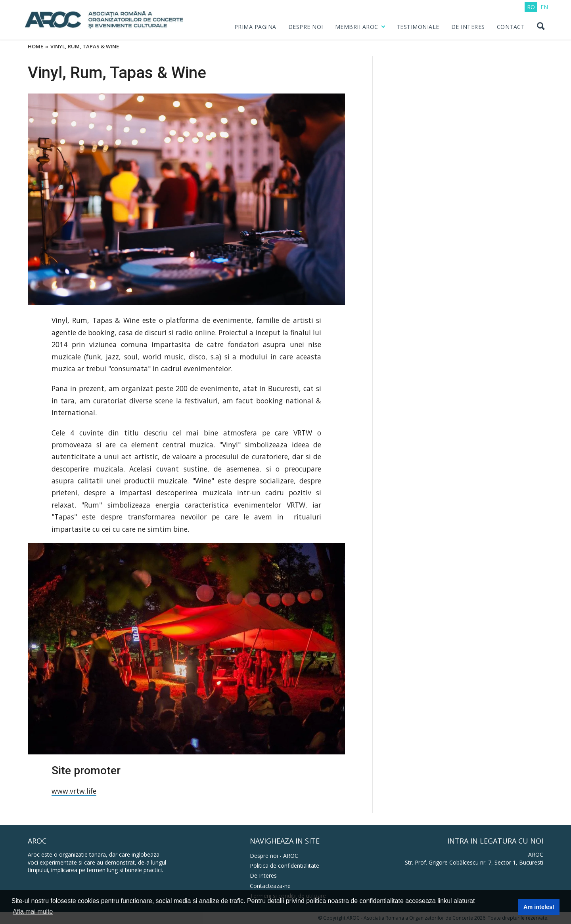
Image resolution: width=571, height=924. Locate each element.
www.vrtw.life (74, 791)
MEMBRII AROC (357, 27)
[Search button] (540, 27)
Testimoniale (418, 27)
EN (544, 7)
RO (531, 7)
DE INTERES (468, 27)
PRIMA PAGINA (255, 27)
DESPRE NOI (306, 27)
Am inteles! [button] (539, 907)
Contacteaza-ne (270, 886)
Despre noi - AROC (274, 856)
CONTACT (511, 27)
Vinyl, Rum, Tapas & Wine (85, 47)
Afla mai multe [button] (33, 912)
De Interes (263, 875)
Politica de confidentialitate (285, 866)
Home (35, 47)
